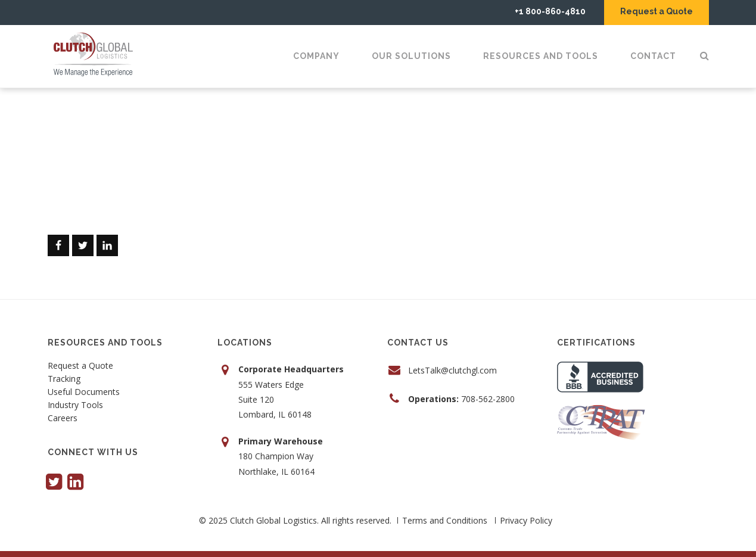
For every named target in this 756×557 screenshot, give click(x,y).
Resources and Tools (541, 56)
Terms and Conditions (445, 520)
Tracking (64, 379)
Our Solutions (411, 56)
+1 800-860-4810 (550, 11)
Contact (653, 56)
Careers (63, 419)
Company (316, 56)
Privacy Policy (526, 520)
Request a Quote (657, 11)
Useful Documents (84, 393)
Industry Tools (75, 406)
